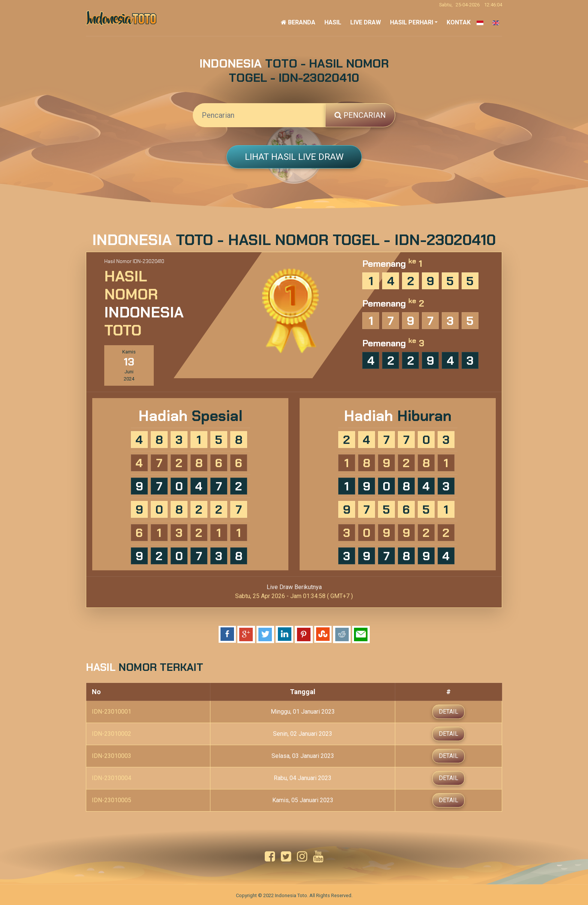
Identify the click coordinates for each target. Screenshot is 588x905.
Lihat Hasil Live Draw (294, 157)
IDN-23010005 (112, 799)
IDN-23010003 (112, 755)
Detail (448, 711)
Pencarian (360, 115)
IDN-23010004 (112, 777)
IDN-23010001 (112, 711)
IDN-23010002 (112, 733)
